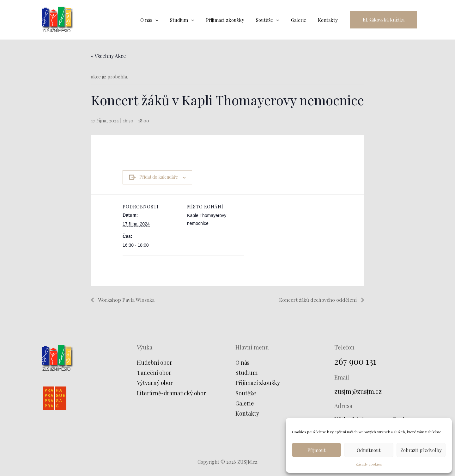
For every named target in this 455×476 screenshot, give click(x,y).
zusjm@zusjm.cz (358, 391)
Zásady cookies (369, 464)
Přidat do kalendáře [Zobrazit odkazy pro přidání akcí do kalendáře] (159, 177)
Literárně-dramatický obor (172, 393)
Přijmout (317, 450)
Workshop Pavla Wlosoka (126, 299)
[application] (168, 20)
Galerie (245, 404)
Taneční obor (154, 373)
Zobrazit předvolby (421, 450)
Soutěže (246, 393)
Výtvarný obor (155, 383)
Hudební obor (155, 362)
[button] (384, 20)
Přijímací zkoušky (258, 383)
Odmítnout (369, 450)
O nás (243, 362)
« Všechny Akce (108, 56)
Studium (247, 373)
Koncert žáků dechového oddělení (318, 299)
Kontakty (247, 414)
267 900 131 (356, 361)
